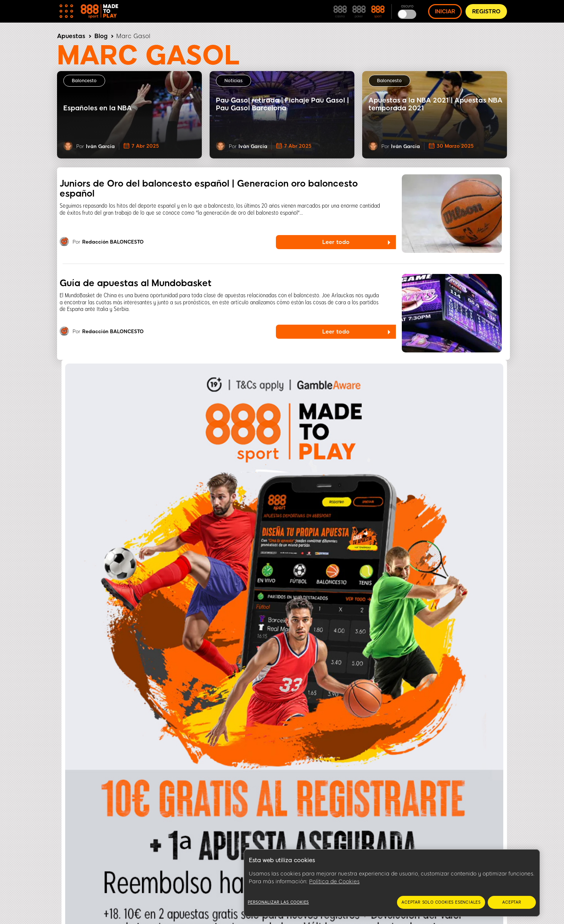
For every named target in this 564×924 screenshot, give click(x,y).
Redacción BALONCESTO (113, 242)
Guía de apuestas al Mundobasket (136, 283)
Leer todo (336, 242)
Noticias (233, 81)
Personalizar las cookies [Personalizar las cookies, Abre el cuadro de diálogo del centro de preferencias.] (278, 902)
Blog (101, 36)
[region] (392, 883)
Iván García (100, 146)
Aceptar (512, 902)
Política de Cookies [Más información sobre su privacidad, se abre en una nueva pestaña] (334, 882)
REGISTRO (486, 11)
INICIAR (445, 11)
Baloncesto (84, 81)
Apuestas (71, 36)
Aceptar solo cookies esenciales (441, 902)
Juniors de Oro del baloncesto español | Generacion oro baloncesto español (209, 188)
